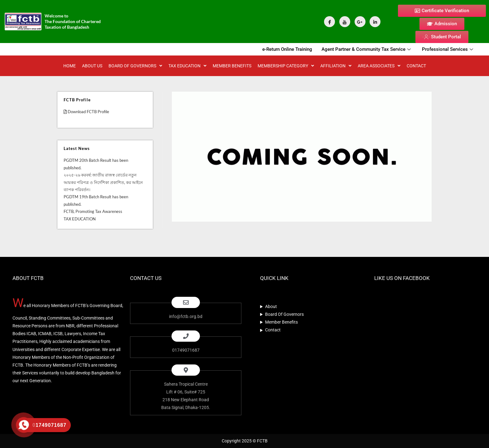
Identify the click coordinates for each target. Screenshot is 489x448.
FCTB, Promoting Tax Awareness (93, 211)
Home (70, 66)
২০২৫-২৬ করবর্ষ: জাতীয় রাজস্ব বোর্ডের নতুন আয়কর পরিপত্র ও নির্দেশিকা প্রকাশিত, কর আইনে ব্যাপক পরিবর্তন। (103, 182)
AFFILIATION (336, 66)
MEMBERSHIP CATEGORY (286, 66)
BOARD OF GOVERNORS (135, 66)
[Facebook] (329, 22)
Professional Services (448, 49)
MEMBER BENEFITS (232, 66)
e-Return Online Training (287, 49)
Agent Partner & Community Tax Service (366, 49)
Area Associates (379, 66)
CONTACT (416, 66)
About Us (92, 66)
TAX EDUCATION (187, 66)
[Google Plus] (360, 22)
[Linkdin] (375, 22)
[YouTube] (345, 22)
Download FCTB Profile (86, 112)
